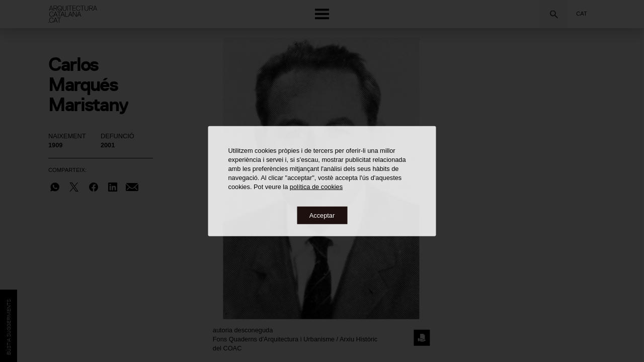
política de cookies (316, 186)
